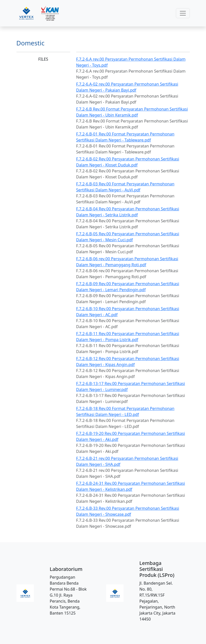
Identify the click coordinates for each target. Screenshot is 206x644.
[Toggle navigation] (183, 13)
